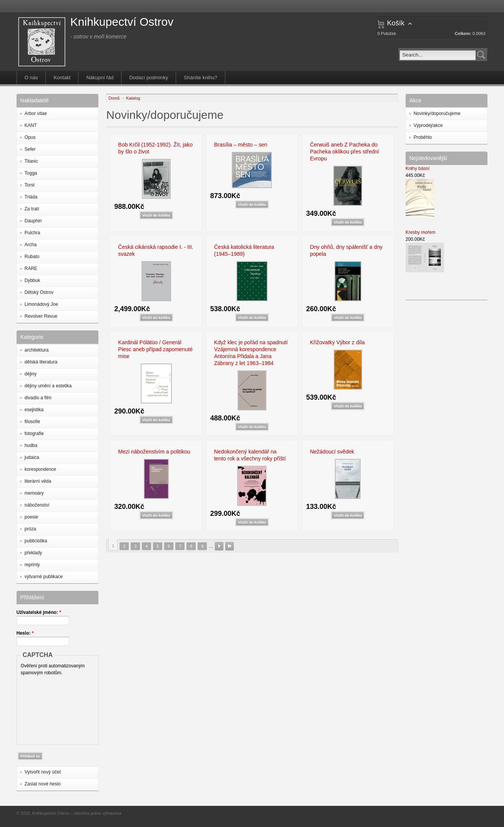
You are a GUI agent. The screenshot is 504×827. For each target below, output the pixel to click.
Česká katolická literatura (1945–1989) (244, 250)
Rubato (32, 257)
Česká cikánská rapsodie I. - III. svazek (156, 250)
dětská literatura (41, 362)
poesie (31, 517)
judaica (32, 457)
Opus (30, 137)
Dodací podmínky (149, 78)
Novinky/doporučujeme (437, 113)
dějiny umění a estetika (48, 386)
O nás (31, 78)
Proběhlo (423, 137)
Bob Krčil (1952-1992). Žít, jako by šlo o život (155, 148)
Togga (31, 173)
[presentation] (52, 709)
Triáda (31, 197)
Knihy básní (418, 168)
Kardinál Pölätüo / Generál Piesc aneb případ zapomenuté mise (155, 349)
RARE (31, 268)
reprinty (32, 565)
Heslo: (25, 633)
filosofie (32, 422)
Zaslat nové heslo (43, 784)
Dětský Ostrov (39, 292)
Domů (114, 98)
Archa (31, 245)
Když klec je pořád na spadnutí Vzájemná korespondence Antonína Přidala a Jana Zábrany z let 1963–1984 (251, 353)
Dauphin (33, 221)
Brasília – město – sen (241, 145)
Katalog (133, 98)
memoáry (34, 493)
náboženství (37, 505)
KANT (31, 125)
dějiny (31, 374)
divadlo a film (38, 398)
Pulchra (32, 233)
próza (30, 529)
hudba (31, 445)
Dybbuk (32, 280)
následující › (219, 546)
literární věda (38, 481)
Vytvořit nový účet (43, 772)
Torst (30, 185)
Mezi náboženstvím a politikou (154, 452)
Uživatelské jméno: (39, 612)
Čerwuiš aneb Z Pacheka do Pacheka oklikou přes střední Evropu (344, 152)
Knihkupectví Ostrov (122, 22)
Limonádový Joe (41, 304)
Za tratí (32, 209)
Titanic (31, 161)
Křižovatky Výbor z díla (337, 342)
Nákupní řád (100, 78)
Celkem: (463, 33)
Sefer (30, 149)
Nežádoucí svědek (332, 452)
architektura (37, 350)
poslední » (230, 546)
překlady (33, 553)
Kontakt (62, 78)
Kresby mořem (421, 232)
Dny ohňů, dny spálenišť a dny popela (346, 250)
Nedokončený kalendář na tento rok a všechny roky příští (250, 455)
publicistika (36, 541)
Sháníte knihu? (200, 78)
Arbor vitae (36, 113)
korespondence (40, 469)
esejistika (34, 410)
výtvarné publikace (44, 577)
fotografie (34, 434)
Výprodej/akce (428, 125)
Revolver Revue (41, 316)
